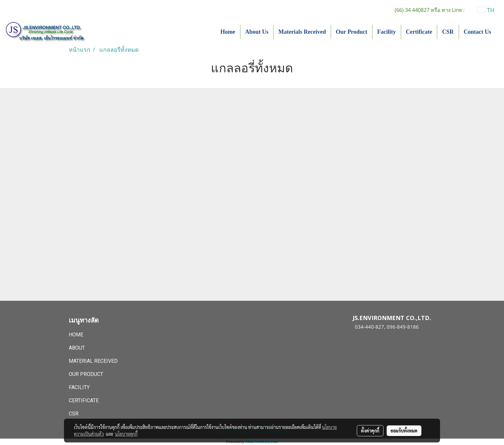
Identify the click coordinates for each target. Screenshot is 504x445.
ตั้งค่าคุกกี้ (370, 431)
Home (228, 32)
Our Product (352, 32)
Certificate (419, 32)
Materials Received (302, 32)
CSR (448, 32)
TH (486, 10)
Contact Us (478, 32)
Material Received (93, 361)
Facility (387, 32)
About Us (257, 32)
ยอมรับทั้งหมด (404, 431)
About (77, 348)
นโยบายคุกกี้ (126, 434)
